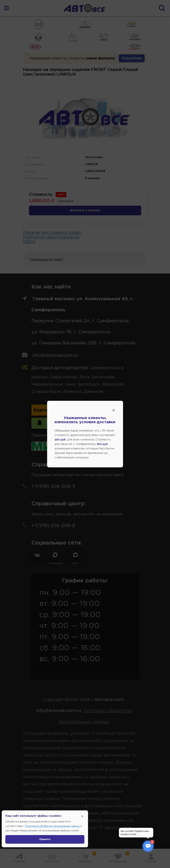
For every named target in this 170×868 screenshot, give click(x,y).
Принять (45, 839)
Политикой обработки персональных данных (52, 826)
